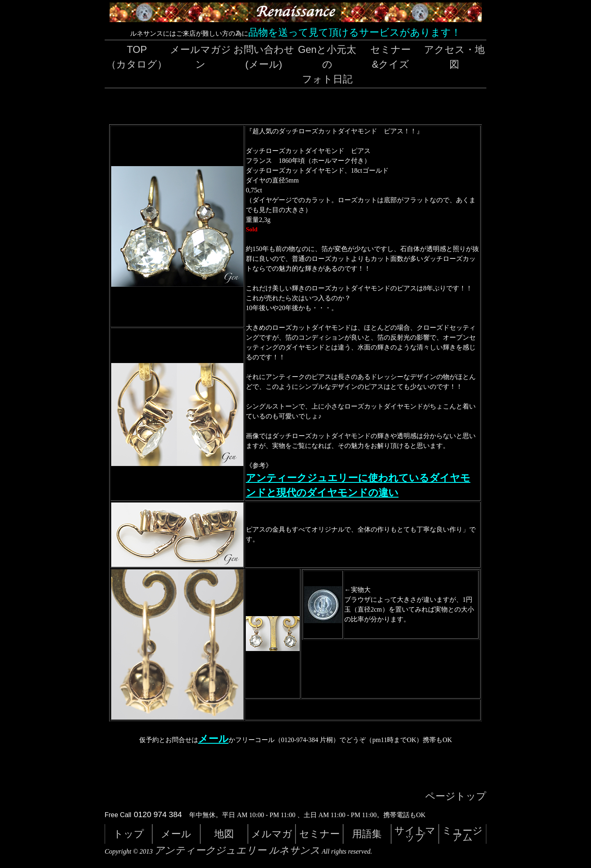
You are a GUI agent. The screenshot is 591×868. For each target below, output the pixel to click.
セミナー (320, 834)
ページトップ (456, 796)
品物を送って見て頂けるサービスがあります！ (355, 32)
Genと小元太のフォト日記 (327, 64)
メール (213, 739)
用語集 (367, 834)
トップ (129, 834)
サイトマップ (415, 834)
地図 (224, 834)
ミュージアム (462, 834)
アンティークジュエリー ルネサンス (237, 850)
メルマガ (272, 834)
